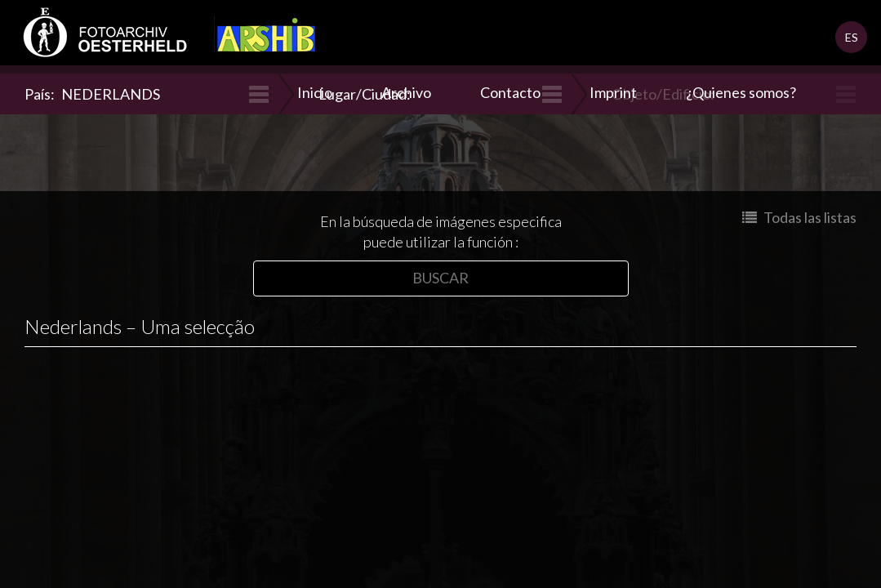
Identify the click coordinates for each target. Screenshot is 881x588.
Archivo (406, 92)
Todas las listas (799, 217)
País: (92, 94)
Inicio (315, 92)
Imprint (613, 92)
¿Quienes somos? (741, 92)
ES (852, 37)
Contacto (510, 92)
